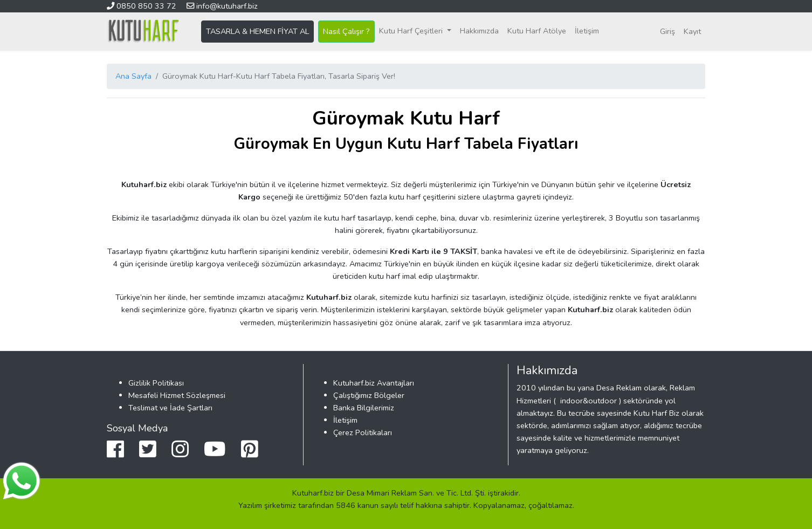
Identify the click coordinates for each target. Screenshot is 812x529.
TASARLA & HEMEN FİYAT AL (257, 31)
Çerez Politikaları (363, 432)
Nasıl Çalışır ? (346, 31)
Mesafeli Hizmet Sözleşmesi (177, 395)
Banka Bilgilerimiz (364, 408)
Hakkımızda (479, 31)
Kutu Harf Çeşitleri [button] (412, 31)
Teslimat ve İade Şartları (170, 408)
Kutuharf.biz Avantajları (374, 383)
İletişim (587, 31)
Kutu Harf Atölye (537, 31)
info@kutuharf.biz (222, 6)
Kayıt (692, 31)
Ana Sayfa (133, 76)
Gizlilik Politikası (156, 383)
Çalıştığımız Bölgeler (369, 395)
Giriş (668, 31)
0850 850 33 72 (143, 6)
